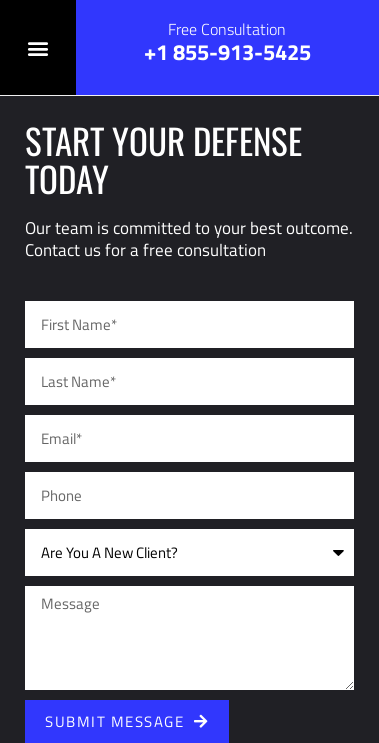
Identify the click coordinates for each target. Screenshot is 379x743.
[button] (37, 47)
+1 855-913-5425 (227, 52)
